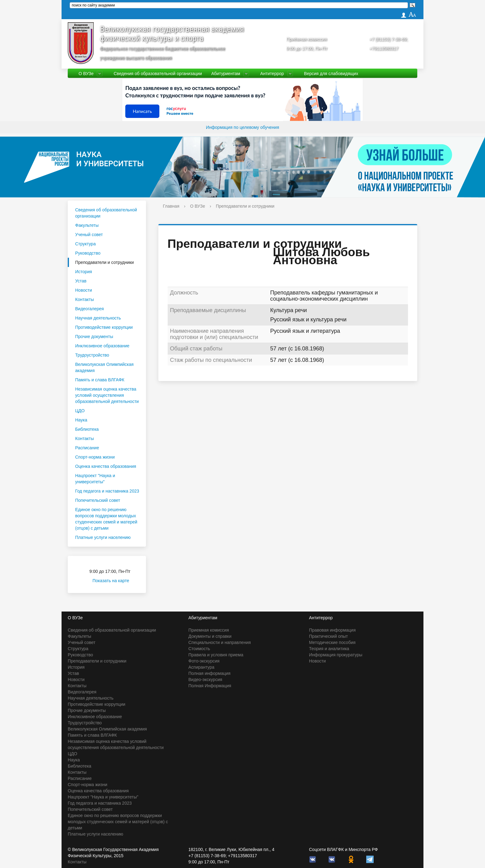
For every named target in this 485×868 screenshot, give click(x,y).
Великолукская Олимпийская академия (104, 367)
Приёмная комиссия (307, 39)
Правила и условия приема (216, 655)
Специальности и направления (220, 642)
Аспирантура (201, 667)
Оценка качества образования (106, 466)
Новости (84, 290)
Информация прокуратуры (336, 655)
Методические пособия (332, 642)
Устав (81, 281)
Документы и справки (210, 636)
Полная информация (209, 673)
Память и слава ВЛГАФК (100, 380)
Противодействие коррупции (104, 327)
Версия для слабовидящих (331, 74)
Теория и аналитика (329, 649)
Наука (81, 420)
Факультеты (87, 225)
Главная (171, 206)
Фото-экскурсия (204, 661)
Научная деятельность (98, 318)
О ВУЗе (86, 74)
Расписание (87, 448)
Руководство (88, 253)
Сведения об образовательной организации (158, 74)
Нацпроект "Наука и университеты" (95, 479)
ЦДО (80, 411)
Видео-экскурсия (205, 680)
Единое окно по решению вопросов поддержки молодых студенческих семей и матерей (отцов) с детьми (106, 519)
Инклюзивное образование (102, 346)
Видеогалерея (90, 309)
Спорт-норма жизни (95, 457)
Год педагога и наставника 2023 (107, 491)
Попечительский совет (98, 500)
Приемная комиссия (209, 630)
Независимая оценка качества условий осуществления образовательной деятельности (107, 395)
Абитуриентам (226, 74)
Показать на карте (115, 581)
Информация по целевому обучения (242, 127)
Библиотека (87, 429)
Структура (85, 244)
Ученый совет (89, 235)
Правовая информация (332, 630)
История (84, 272)
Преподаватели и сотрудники (104, 262)
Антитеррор (272, 74)
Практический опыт (328, 636)
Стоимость (199, 649)
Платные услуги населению (103, 537)
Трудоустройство (92, 355)
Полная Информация (210, 686)
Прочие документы (94, 337)
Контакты (84, 299)
